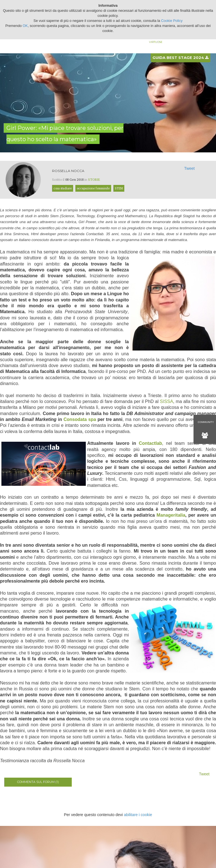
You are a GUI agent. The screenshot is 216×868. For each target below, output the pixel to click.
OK (25, 26)
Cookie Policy (172, 21)
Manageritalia (171, 515)
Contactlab (150, 443)
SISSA (166, 401)
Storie (94, 179)
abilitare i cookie (138, 815)
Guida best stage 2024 (180, 58)
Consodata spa (80, 419)
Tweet (189, 168)
